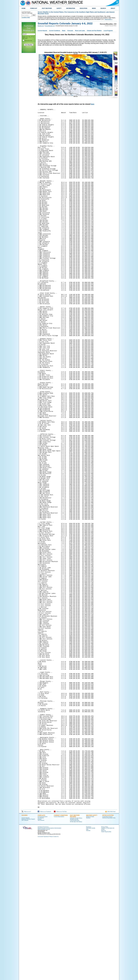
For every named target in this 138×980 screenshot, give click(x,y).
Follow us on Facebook (44, 951)
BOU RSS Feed (110, 951)
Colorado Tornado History (76, 958)
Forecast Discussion (43, 956)
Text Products (41, 960)
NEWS (94, 8)
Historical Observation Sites (109, 958)
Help (87, 969)
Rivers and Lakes (80, 31)
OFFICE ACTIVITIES (108, 955)
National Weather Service (44, 969)
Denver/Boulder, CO (50, 26)
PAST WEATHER (47, 8)
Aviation (40, 959)
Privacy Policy (29, 47)
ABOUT (113, 8)
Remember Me (28, 41)
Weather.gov (41, 26)
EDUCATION (83, 8)
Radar (64, 31)
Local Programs (108, 31)
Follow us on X (26, 951)
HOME (24, 8)
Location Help (26, 17)
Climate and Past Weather (94, 31)
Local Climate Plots (75, 960)
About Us (103, 970)
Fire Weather (41, 958)
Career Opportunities (106, 972)
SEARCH (103, 8)
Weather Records (74, 959)
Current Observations (59, 956)
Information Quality (91, 968)
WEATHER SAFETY (92, 955)
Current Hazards (42, 31)
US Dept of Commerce (43, 967)
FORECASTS (41, 955)
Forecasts (70, 31)
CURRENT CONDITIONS (61, 955)
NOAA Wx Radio (90, 956)
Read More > (108, 19)
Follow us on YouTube (60, 951)
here (93, 104)
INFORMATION (71, 8)
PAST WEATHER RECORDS (75, 956)
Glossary (88, 970)
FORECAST (34, 8)
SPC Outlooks (25, 960)
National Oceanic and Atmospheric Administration (49, 968)
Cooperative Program (107, 956)
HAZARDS (25, 955)
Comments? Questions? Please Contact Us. (48, 976)
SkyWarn (88, 958)
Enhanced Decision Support (28, 959)
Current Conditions (55, 31)
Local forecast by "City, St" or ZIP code (27, 12)
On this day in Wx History (76, 961)
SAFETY (59, 8)
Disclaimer (89, 967)
